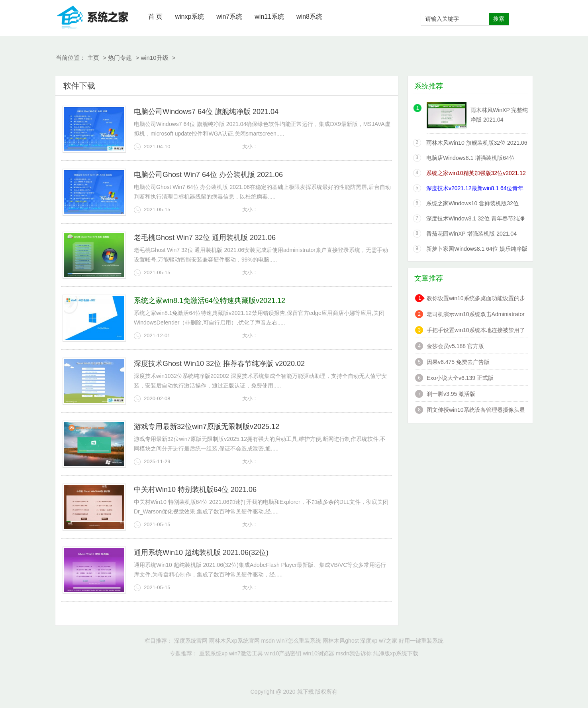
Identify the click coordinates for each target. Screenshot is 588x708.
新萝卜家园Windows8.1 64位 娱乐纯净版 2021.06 (477, 250)
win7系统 (229, 17)
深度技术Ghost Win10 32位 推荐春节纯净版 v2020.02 (219, 364)
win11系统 (269, 17)
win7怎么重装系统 (299, 641)
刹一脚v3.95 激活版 (451, 394)
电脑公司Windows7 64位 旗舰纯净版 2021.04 (206, 112)
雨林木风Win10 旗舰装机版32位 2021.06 (477, 143)
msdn (268, 641)
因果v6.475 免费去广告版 (458, 362)
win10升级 (154, 58)
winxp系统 (189, 17)
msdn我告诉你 (354, 653)
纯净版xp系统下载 (396, 653)
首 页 (155, 17)
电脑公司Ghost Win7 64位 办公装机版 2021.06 (208, 175)
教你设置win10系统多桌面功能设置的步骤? (476, 299)
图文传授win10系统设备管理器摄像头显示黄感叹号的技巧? (476, 411)
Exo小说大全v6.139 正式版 (460, 378)
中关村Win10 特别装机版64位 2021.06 (195, 490)
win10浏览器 (318, 653)
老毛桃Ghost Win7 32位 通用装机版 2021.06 (205, 238)
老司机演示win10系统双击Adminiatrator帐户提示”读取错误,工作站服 (476, 315)
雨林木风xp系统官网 (234, 641)
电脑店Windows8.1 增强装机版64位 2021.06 (470, 159)
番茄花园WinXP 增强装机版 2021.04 (471, 234)
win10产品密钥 (283, 653)
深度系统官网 (191, 641)
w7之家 (388, 641)
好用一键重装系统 (421, 641)
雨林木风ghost (341, 641)
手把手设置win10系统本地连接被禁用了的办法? (476, 331)
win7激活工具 (246, 653)
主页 (93, 58)
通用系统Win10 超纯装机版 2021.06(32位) (201, 553)
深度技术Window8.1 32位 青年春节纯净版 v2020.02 (475, 220)
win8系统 (309, 17)
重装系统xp (213, 653)
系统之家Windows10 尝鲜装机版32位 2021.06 (472, 205)
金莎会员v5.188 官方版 (455, 346)
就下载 (93, 16)
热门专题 (120, 58)
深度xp (369, 641)
